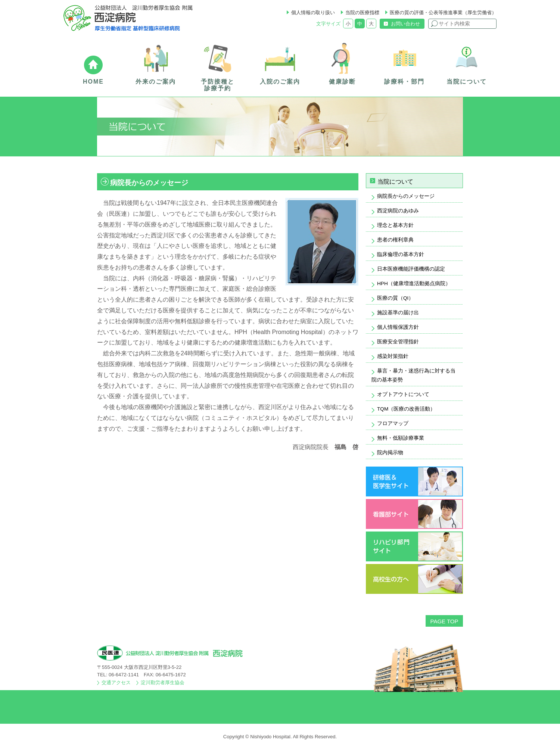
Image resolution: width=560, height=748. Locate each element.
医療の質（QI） (395, 298)
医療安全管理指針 (398, 342)
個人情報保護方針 (398, 327)
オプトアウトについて (403, 394)
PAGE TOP (444, 621)
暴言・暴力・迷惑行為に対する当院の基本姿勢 (413, 375)
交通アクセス (116, 682)
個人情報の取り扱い (313, 13)
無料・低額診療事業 (401, 438)
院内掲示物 (390, 453)
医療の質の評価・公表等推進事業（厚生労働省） (443, 13)
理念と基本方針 (395, 225)
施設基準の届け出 (398, 313)
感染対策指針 (393, 356)
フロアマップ (393, 423)
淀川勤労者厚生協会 (163, 682)
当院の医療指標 (362, 13)
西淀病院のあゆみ (398, 211)
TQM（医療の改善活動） (406, 409)
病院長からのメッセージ (406, 196)
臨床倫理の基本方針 (401, 254)
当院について (395, 182)
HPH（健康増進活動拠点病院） (414, 283)
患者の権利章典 (395, 240)
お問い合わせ (405, 24)
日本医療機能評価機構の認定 (411, 269)
